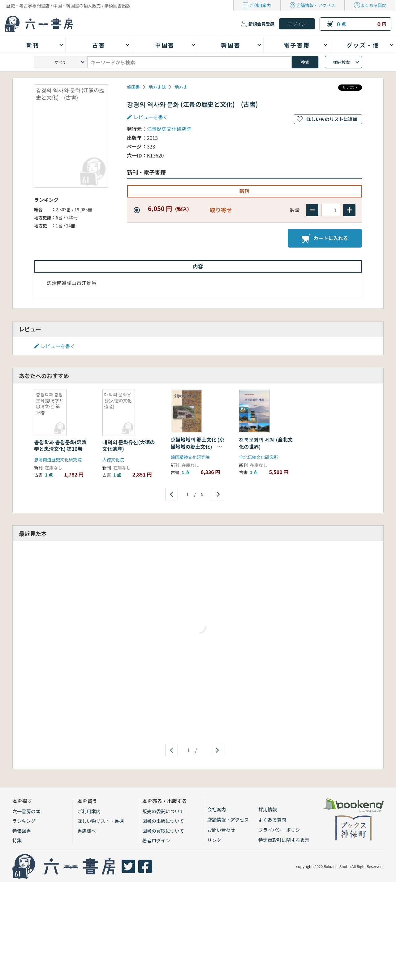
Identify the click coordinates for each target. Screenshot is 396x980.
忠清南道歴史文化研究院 (58, 460)
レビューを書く (151, 117)
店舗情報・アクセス (316, 5)
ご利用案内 (260, 5)
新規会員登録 (261, 24)
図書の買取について (163, 831)
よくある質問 (373, 5)
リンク (214, 840)
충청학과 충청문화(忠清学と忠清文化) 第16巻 (60, 445)
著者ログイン (156, 840)
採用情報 (268, 809)
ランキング (24, 821)
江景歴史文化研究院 (169, 129)
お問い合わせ (221, 830)
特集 (17, 840)
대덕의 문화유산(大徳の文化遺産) (129, 445)
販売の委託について (163, 811)
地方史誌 (157, 87)
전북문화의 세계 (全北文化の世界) (266, 443)
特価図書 (22, 831)
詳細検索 (341, 62)
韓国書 (133, 87)
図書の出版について (163, 821)
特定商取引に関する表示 (284, 840)
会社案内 (217, 809)
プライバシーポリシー (282, 830)
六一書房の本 (26, 811)
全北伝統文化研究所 (258, 457)
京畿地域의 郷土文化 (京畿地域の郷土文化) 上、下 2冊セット (198, 446)
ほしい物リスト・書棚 (101, 821)
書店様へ (87, 831)
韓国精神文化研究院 (190, 457)
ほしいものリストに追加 (332, 119)
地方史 (181, 87)
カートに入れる (325, 238)
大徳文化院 (113, 460)
